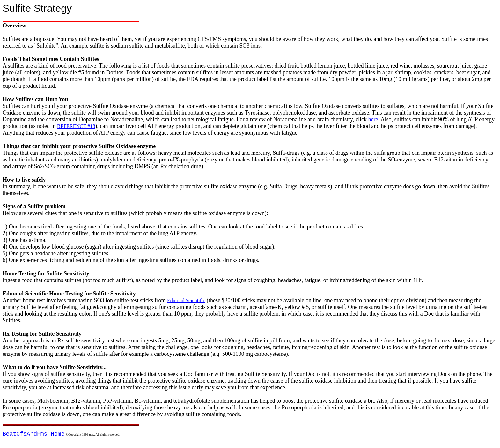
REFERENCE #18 (76, 126)
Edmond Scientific (186, 300)
